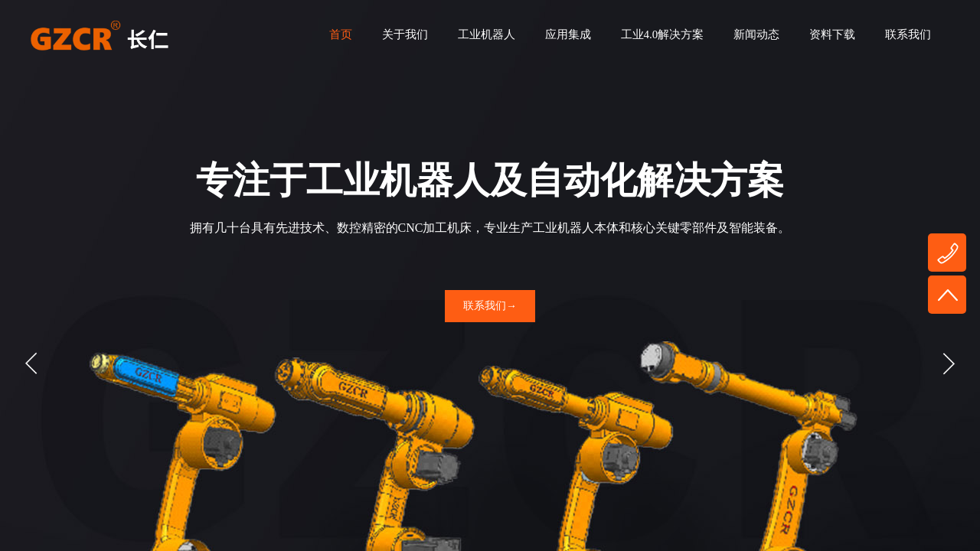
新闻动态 (756, 34)
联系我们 (908, 34)
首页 (341, 34)
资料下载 (832, 34)
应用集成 (568, 34)
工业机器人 (487, 34)
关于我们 (405, 34)
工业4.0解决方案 (663, 34)
